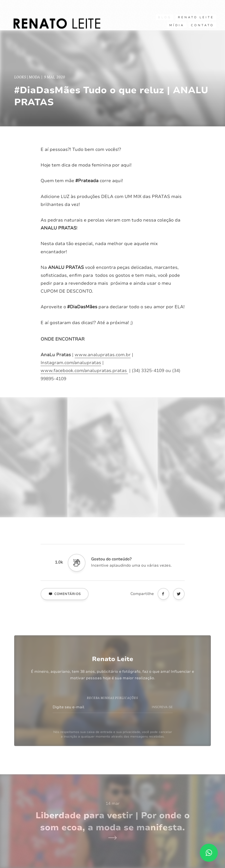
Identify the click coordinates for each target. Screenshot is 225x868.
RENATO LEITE (196, 17)
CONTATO (202, 25)
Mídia (177, 25)
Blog (165, 17)
